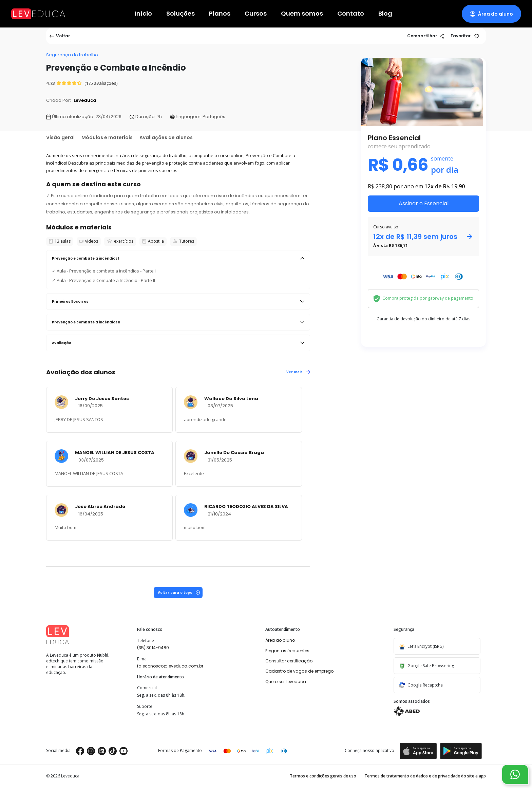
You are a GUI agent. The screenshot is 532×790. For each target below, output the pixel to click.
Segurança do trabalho (72, 55)
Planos (220, 14)
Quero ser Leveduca (286, 682)
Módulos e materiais (107, 137)
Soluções (180, 14)
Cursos (256, 14)
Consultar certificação (289, 661)
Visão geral (60, 137)
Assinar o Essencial (424, 203)
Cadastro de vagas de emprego (299, 671)
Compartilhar (425, 36)
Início (143, 14)
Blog (385, 14)
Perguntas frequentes (287, 651)
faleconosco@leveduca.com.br (170, 666)
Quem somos (302, 14)
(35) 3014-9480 (153, 648)
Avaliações (166, 137)
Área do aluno (280, 640)
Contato (351, 14)
